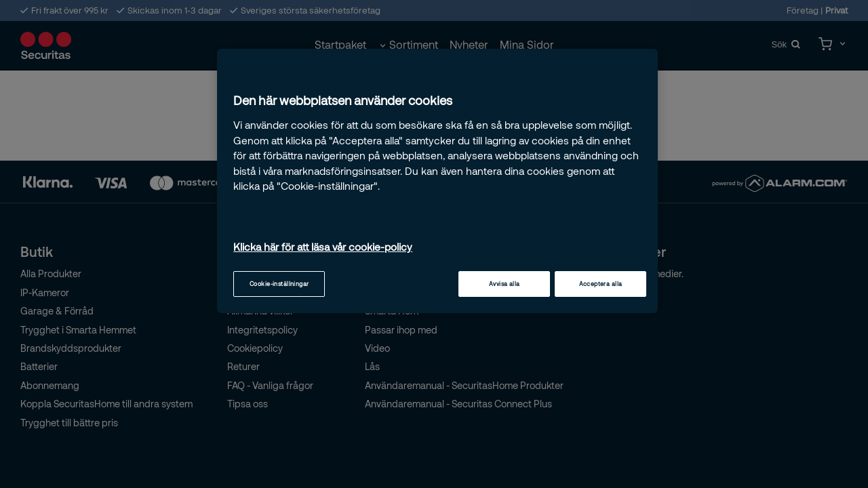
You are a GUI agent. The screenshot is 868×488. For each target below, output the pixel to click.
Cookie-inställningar (279, 284)
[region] (437, 181)
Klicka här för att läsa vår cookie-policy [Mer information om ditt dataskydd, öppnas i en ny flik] (323, 247)
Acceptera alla (601, 284)
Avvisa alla (505, 284)
